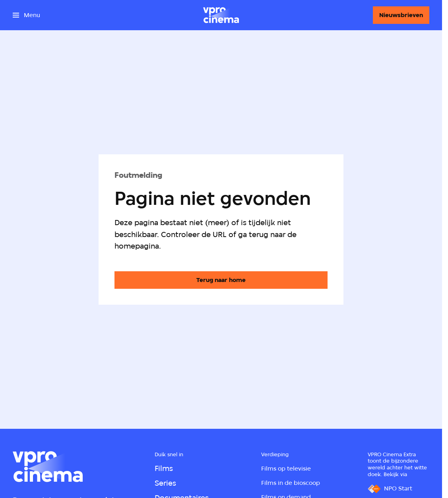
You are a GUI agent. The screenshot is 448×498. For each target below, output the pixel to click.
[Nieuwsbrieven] (401, 15)
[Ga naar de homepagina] (221, 280)
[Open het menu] (26, 15)
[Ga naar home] (221, 15)
